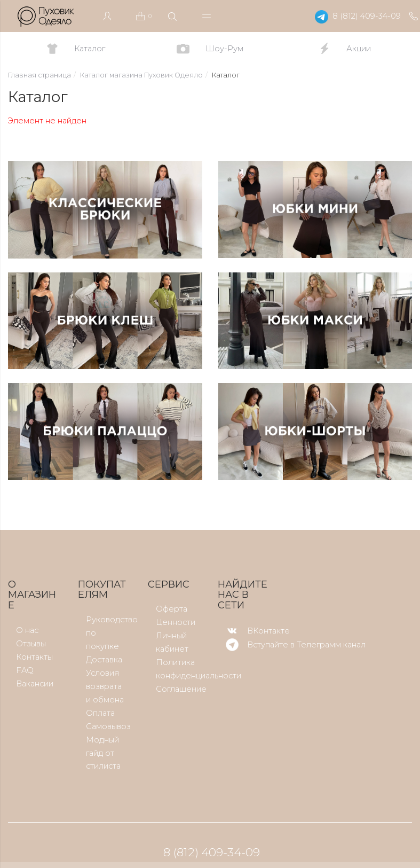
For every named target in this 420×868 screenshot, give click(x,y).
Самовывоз (108, 726)
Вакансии (35, 684)
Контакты (34, 657)
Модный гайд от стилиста (103, 753)
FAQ (25, 670)
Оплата (100, 713)
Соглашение (181, 689)
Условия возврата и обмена (105, 686)
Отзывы (31, 644)
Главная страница (39, 75)
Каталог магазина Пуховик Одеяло (141, 75)
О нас (27, 630)
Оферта (172, 609)
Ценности (176, 622)
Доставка (104, 660)
